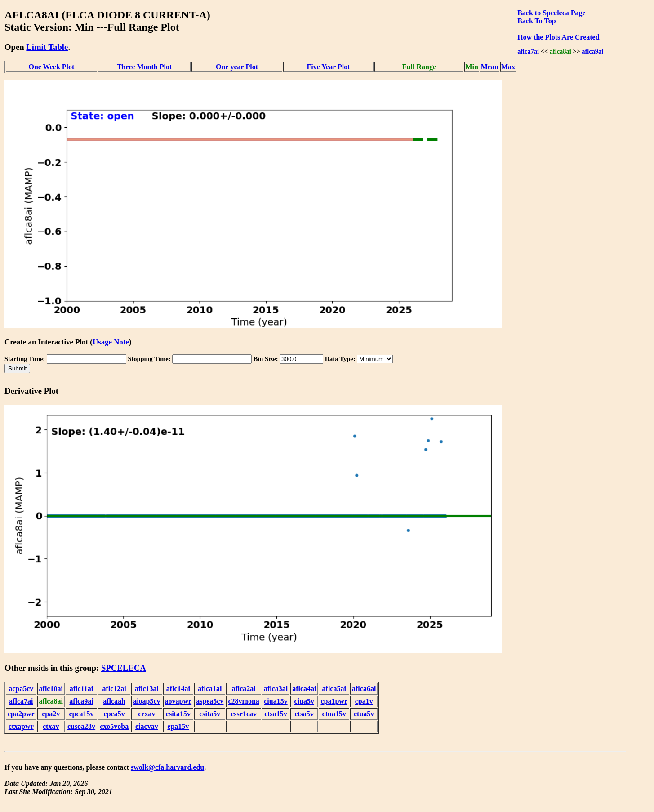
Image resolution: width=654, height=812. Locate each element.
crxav (147, 714)
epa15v (178, 726)
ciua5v (304, 701)
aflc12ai (114, 689)
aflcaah (114, 701)
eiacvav (147, 726)
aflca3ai (276, 689)
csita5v (210, 714)
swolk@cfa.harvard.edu (167, 767)
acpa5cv (21, 689)
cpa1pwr (334, 701)
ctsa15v (276, 714)
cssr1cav (244, 714)
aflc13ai (147, 689)
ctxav (51, 726)
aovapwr (178, 701)
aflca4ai (304, 689)
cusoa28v (81, 726)
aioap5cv (147, 701)
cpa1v (364, 701)
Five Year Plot (329, 67)
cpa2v (51, 714)
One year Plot (237, 67)
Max (508, 67)
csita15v (178, 714)
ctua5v (364, 714)
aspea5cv (210, 701)
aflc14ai (178, 689)
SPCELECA (124, 668)
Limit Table (47, 47)
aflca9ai (592, 51)
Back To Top (536, 21)
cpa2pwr (21, 714)
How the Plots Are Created (558, 37)
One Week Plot (51, 67)
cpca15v (81, 714)
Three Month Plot (144, 67)
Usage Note (111, 342)
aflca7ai (528, 51)
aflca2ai (243, 689)
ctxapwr (21, 726)
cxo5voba (114, 726)
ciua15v (276, 701)
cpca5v (114, 714)
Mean (490, 67)
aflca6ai (364, 689)
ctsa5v (304, 714)
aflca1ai (210, 689)
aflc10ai (51, 689)
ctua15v (334, 714)
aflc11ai (81, 689)
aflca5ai (334, 689)
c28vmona (243, 701)
